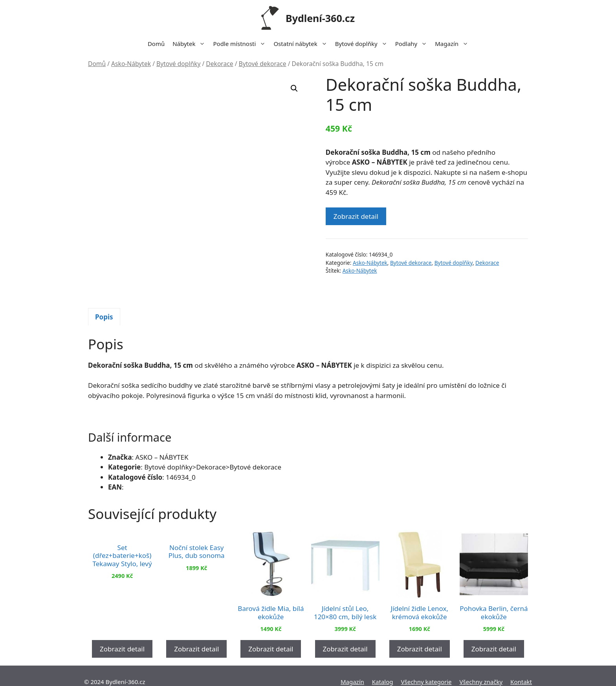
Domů (156, 44)
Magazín (454, 44)
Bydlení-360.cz (320, 18)
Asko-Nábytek (131, 64)
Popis (104, 297)
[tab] (104, 297)
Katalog (383, 670)
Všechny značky (481, 670)
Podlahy (413, 44)
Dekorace (219, 64)
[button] (294, 88)
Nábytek (191, 44)
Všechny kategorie (426, 670)
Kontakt (521, 670)
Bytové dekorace (263, 64)
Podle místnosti (241, 44)
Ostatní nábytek (302, 44)
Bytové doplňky (363, 44)
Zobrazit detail (356, 216)
